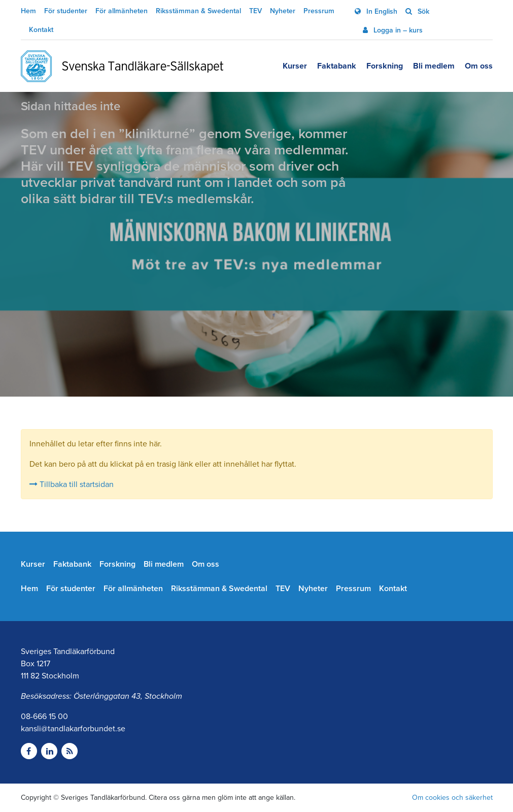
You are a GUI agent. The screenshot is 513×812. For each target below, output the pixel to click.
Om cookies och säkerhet (452, 798)
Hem (28, 11)
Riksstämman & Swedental (198, 11)
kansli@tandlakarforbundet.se (73, 729)
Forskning (385, 66)
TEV (255, 11)
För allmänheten (122, 11)
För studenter (66, 11)
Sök (422, 11)
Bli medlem (434, 66)
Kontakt (41, 30)
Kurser (295, 66)
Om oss (479, 66)
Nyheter (283, 11)
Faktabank (337, 66)
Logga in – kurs (397, 30)
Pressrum (319, 11)
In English (381, 11)
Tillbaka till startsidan (72, 484)
